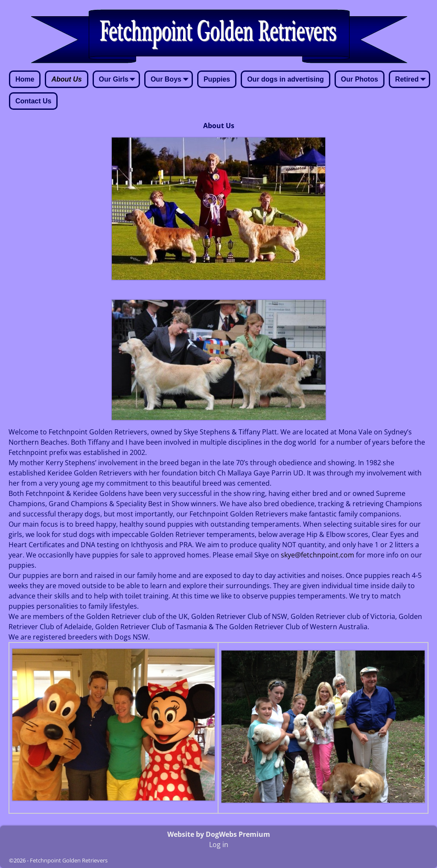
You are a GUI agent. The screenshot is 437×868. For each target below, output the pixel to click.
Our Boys (171, 80)
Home (25, 79)
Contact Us (33, 101)
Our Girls (119, 80)
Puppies (217, 79)
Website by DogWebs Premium (219, 834)
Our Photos (360, 79)
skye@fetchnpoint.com (318, 555)
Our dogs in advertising (286, 79)
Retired (412, 80)
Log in (219, 845)
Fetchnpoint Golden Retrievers (69, 860)
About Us (66, 79)
